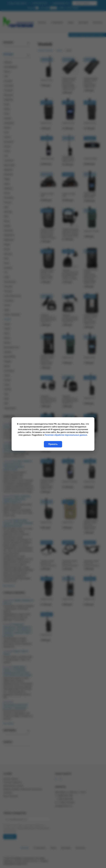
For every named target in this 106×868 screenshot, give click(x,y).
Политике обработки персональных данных (66, 435)
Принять (53, 444)
